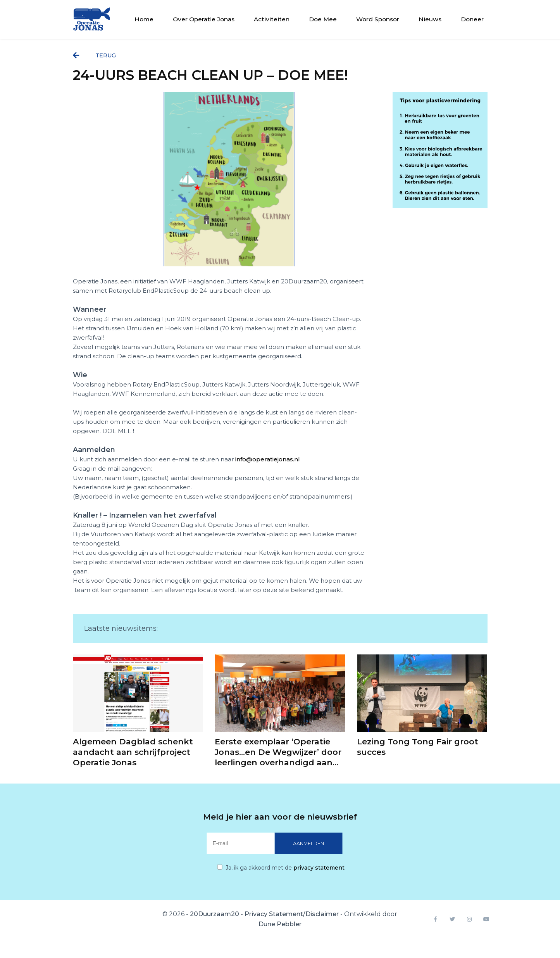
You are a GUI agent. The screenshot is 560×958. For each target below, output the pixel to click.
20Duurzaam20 (215, 914)
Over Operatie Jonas (204, 19)
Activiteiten (272, 19)
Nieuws (430, 19)
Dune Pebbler (280, 924)
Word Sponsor (378, 19)
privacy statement (319, 868)
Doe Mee (323, 19)
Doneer (472, 19)
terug (94, 55)
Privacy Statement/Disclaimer (292, 914)
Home (144, 19)
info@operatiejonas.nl (268, 459)
